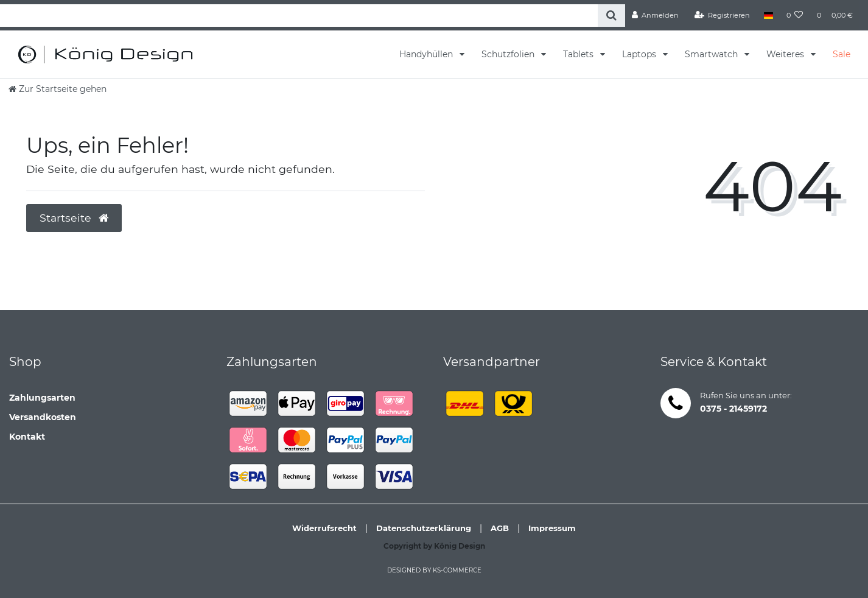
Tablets (579, 54)
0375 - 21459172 (733, 409)
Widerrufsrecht (324, 528)
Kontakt (27, 437)
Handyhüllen (427, 54)
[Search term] (299, 16)
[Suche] (611, 16)
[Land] (768, 15)
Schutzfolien (509, 54)
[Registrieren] (723, 15)
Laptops (640, 54)
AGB (500, 528)
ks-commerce (457, 570)
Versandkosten (43, 417)
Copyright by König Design (434, 546)
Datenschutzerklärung (424, 528)
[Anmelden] (656, 15)
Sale (842, 54)
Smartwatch (712, 54)
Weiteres (786, 54)
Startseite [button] (74, 218)
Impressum (552, 528)
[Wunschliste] (795, 15)
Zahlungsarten (42, 398)
